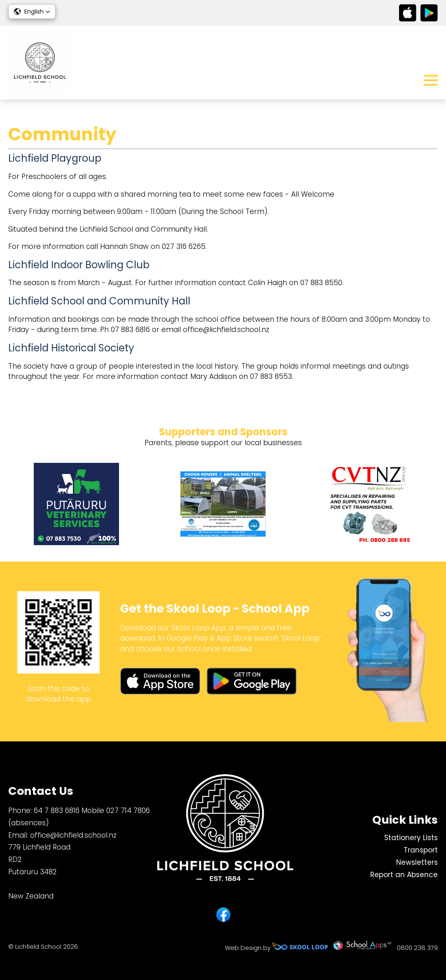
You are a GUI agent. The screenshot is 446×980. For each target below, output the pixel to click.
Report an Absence (404, 875)
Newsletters (417, 862)
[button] (32, 12)
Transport (421, 850)
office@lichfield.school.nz (73, 835)
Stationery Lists (411, 838)
